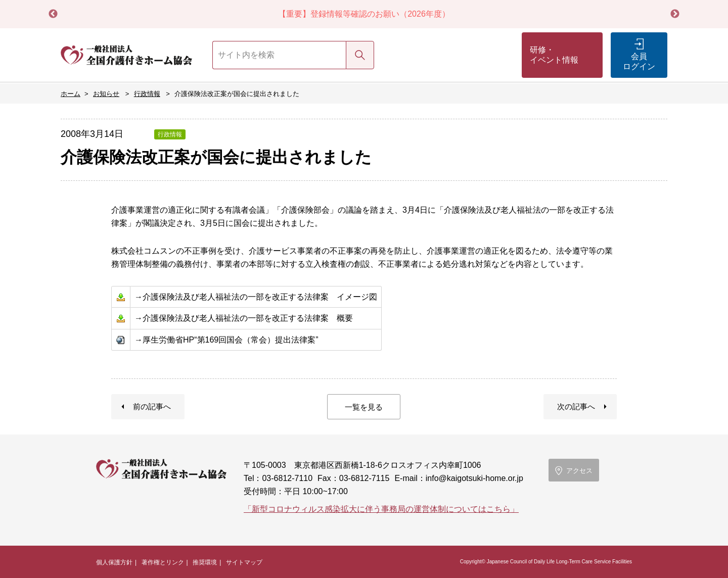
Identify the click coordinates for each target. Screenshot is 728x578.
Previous (53, 14)
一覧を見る (364, 407)
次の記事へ (576, 406)
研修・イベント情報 (554, 55)
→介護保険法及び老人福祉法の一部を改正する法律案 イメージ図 (256, 297)
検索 (360, 55)
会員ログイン (639, 61)
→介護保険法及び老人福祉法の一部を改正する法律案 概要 (244, 318)
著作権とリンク (163, 562)
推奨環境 (205, 562)
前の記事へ (152, 406)
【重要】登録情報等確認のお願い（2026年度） (364, 14)
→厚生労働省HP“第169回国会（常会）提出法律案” (226, 340)
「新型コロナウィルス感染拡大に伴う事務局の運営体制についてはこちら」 (381, 509)
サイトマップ (244, 562)
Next (675, 14)
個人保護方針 (114, 562)
